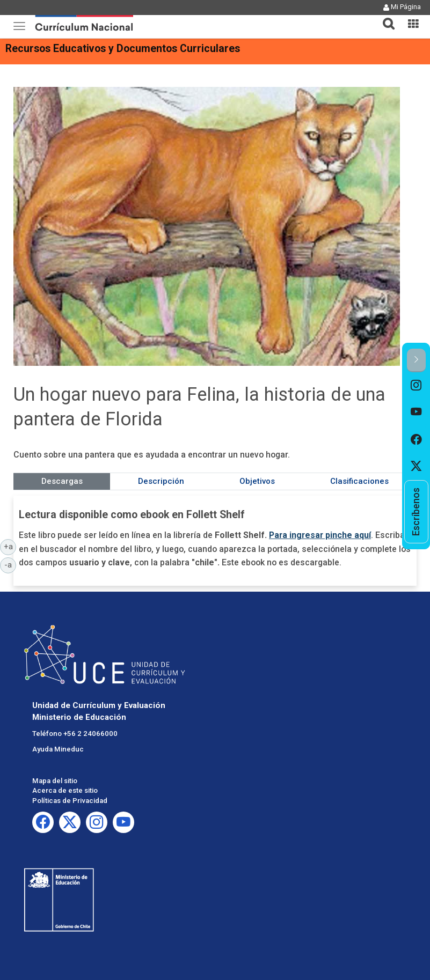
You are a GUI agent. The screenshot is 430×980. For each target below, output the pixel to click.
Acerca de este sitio (65, 790)
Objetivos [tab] (257, 481)
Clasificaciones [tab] (359, 481)
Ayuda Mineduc (58, 749)
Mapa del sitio (55, 781)
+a (10, 546)
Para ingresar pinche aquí (320, 535)
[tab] (384, 17)
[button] (384, 17)
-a (10, 564)
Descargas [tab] (62, 481)
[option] (416, 386)
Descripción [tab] (161, 481)
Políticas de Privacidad (70, 801)
